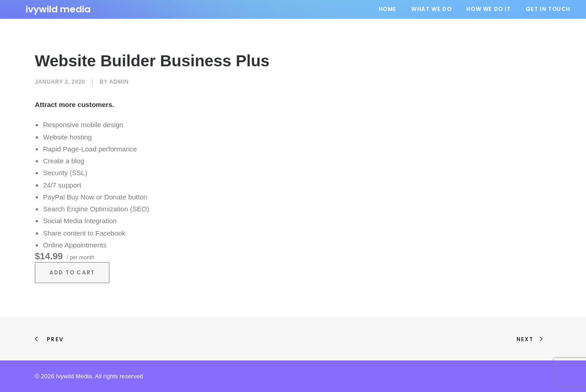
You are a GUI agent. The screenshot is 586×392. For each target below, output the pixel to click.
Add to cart (72, 272)
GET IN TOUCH (548, 9)
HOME (388, 9)
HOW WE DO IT (488, 9)
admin (119, 82)
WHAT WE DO (431, 9)
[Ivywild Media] (48, 9)
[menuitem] (391, 9)
